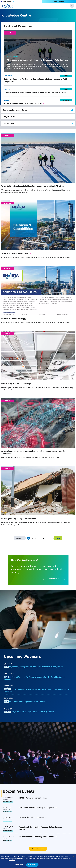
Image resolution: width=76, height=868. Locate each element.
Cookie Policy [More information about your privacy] (12, 862)
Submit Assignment (59, 1)
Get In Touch (54, 578)
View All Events (38, 849)
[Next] (58, 538)
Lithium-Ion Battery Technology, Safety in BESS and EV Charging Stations (35, 92)
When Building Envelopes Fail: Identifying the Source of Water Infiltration (38, 60)
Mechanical (8, 76)
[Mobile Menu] (72, 6)
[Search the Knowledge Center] (38, 110)
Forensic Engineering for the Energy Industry (23, 103)
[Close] (73, 859)
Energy (6, 100)
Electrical (8, 89)
